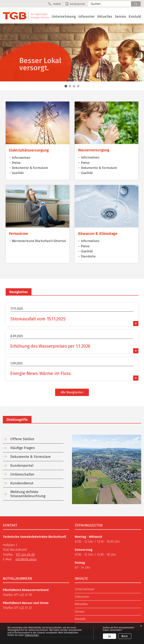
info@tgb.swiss (26, 559)
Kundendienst (22, 483)
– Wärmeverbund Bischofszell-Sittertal (37, 241)
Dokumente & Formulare (30, 457)
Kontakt (135, 17)
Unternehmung (64, 17)
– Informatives (20, 158)
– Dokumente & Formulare (28, 168)
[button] (137, 53)
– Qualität (16, 173)
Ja (109, 636)
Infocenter (87, 17)
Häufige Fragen (23, 448)
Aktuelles (105, 17)
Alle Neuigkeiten (72, 392)
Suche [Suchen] (136, 4)
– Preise (15, 163)
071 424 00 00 (25, 555)
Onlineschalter (22, 474)
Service (121, 17)
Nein (125, 636)
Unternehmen (85, 589)
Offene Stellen (22, 439)
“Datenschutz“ (32, 635)
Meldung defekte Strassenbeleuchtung (28, 494)
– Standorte (87, 256)
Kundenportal (22, 465)
